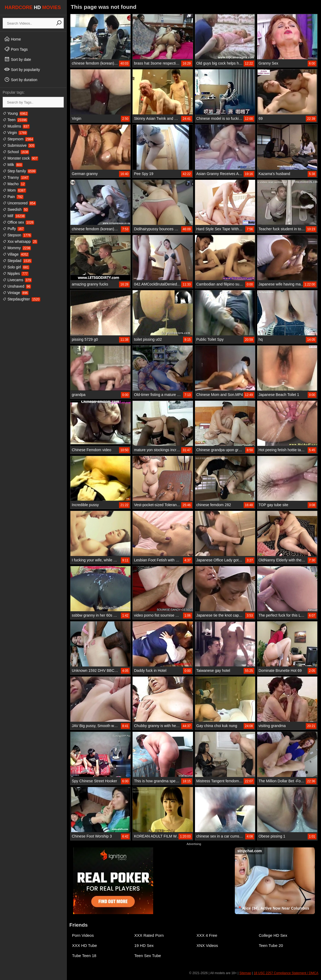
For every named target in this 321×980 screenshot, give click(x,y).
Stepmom (18, 139)
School (16, 152)
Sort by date (17, 59)
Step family (19, 171)
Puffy (13, 229)
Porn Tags (16, 49)
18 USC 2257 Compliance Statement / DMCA (286, 973)
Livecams (17, 280)
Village (16, 254)
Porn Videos (83, 935)
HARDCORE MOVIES (33, 7)
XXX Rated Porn (149, 935)
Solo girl (16, 267)
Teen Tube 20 (271, 945)
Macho (14, 184)
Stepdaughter (21, 299)
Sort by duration (21, 80)
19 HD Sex (144, 945)
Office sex (18, 222)
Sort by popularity (22, 69)
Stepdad (17, 261)
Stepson (17, 235)
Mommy (17, 248)
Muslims (16, 126)
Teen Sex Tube (148, 956)
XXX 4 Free (207, 935)
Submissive (19, 145)
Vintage (16, 293)
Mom (14, 190)
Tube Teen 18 (84, 956)
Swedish (15, 209)
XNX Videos (207, 945)
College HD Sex (273, 935)
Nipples (16, 273)
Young (15, 113)
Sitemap (245, 973)
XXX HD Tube (84, 945)
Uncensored (19, 203)
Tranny (16, 177)
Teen (15, 120)
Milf (14, 216)
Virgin (15, 133)
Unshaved (17, 286)
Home (12, 39)
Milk (13, 165)
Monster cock (20, 158)
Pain (13, 197)
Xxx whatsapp (20, 241)
